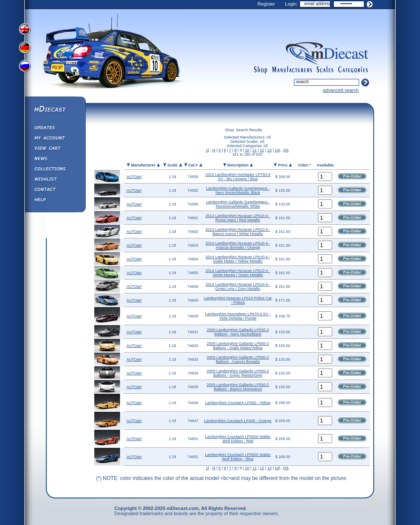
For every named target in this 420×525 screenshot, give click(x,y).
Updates (55, 129)
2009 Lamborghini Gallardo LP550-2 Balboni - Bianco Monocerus (238, 387)
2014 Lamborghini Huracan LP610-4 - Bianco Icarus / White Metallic (238, 232)
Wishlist (55, 180)
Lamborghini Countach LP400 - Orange (238, 421)
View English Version (26, 29)
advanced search (341, 90)
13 (270, 150)
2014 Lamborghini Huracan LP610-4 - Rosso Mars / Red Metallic (238, 218)
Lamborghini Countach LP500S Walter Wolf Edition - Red (238, 439)
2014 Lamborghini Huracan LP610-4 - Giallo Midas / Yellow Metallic (238, 259)
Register (266, 4)
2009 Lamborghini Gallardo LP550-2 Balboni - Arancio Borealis (238, 359)
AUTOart (134, 177)
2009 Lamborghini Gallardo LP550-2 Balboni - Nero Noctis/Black (238, 332)
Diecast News (55, 160)
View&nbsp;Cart (55, 149)
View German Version (26, 48)
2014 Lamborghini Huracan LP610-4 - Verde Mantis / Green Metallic (238, 273)
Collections (55, 170)
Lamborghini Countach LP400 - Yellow (238, 403)
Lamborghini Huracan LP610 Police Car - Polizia (238, 300)
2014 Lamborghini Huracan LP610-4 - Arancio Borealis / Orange (238, 245)
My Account (55, 139)
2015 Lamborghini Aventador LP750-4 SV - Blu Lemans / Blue (238, 177)
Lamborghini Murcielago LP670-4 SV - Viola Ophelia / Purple (238, 316)
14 (277, 150)
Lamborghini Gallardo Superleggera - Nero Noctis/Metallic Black (238, 190)
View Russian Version (26, 68)
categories (353, 70)
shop (261, 70)
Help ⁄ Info (55, 201)
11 (255, 150)
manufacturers (292, 70)
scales (325, 70)
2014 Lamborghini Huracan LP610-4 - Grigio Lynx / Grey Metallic (238, 287)
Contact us (55, 190)
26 (286, 150)
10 (247, 150)
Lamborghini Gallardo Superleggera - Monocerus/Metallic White (238, 204)
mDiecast (55, 110)
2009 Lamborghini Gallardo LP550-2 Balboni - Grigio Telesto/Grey (238, 373)
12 (262, 150)
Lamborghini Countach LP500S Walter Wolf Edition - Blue (238, 457)
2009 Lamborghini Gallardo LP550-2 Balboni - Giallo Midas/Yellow (238, 346)
